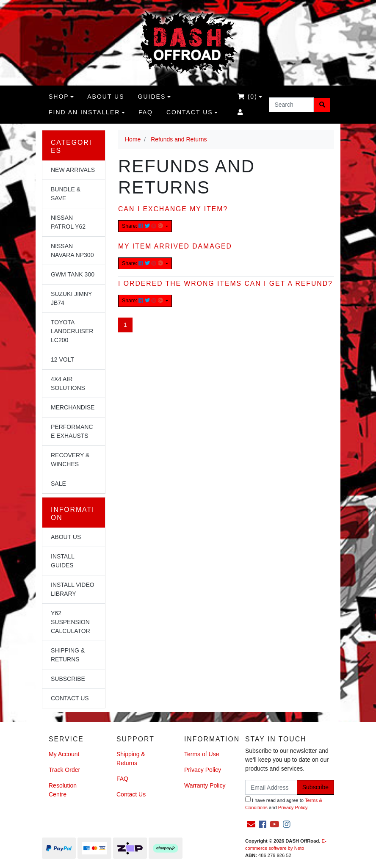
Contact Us (190, 112)
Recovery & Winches (70, 460)
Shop (59, 97)
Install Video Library (73, 589)
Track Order (64, 770)
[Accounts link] (241, 112)
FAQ (146, 112)
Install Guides (63, 561)
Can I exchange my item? (173, 209)
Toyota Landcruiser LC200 (72, 331)
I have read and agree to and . (284, 803)
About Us (66, 537)
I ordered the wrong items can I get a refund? (225, 283)
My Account (64, 754)
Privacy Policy (203, 770)
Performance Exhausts (72, 431)
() (247, 97)
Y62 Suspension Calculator (70, 622)
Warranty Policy (205, 785)
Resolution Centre (63, 790)
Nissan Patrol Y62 (68, 222)
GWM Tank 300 (73, 274)
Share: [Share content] (143, 226)
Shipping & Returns (68, 655)
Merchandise (73, 407)
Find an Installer (84, 112)
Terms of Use (202, 754)
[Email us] (251, 824)
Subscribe (68, 679)
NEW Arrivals (73, 170)
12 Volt (62, 359)
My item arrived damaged (175, 246)
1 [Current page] (125, 325)
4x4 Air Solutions (68, 383)
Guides (152, 97)
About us (106, 97)
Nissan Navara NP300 (72, 250)
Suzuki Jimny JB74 (71, 298)
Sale (58, 484)
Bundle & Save (66, 194)
